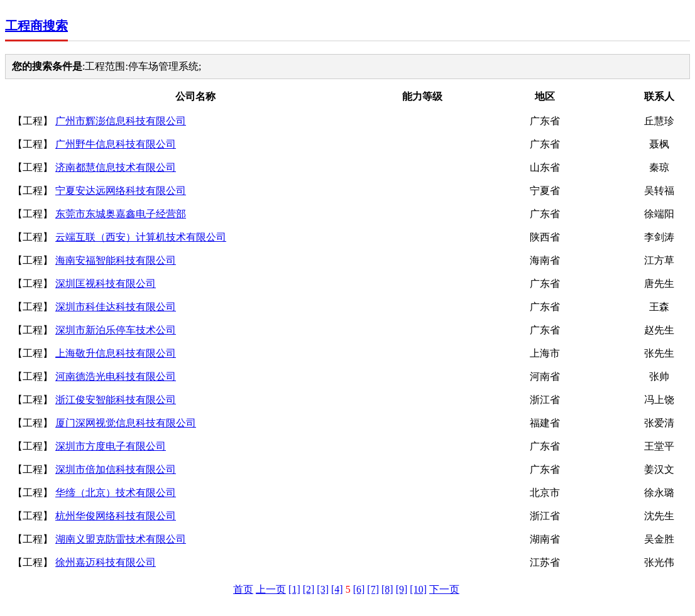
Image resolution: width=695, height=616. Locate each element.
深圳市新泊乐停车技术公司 (116, 330)
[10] (418, 589)
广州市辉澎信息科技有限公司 (121, 121)
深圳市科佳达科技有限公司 (116, 307)
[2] (309, 589)
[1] (294, 589)
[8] (387, 589)
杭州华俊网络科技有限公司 (116, 516)
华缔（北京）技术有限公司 (116, 493)
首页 (243, 589)
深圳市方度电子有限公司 (111, 446)
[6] (359, 589)
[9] (402, 589)
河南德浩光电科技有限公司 (116, 376)
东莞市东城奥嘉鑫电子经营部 (121, 214)
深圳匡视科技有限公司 (106, 284)
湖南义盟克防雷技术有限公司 (121, 539)
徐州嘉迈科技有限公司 (106, 562)
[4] (337, 589)
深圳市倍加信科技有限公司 (116, 469)
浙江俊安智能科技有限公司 (116, 400)
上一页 (271, 589)
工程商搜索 (36, 26)
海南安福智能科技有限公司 (116, 260)
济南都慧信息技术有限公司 (116, 167)
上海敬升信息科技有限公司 (116, 353)
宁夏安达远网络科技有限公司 (121, 191)
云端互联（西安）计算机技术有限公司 (141, 237)
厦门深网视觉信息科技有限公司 (126, 423)
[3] (323, 589)
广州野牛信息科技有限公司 (116, 144)
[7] (373, 589)
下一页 (444, 589)
